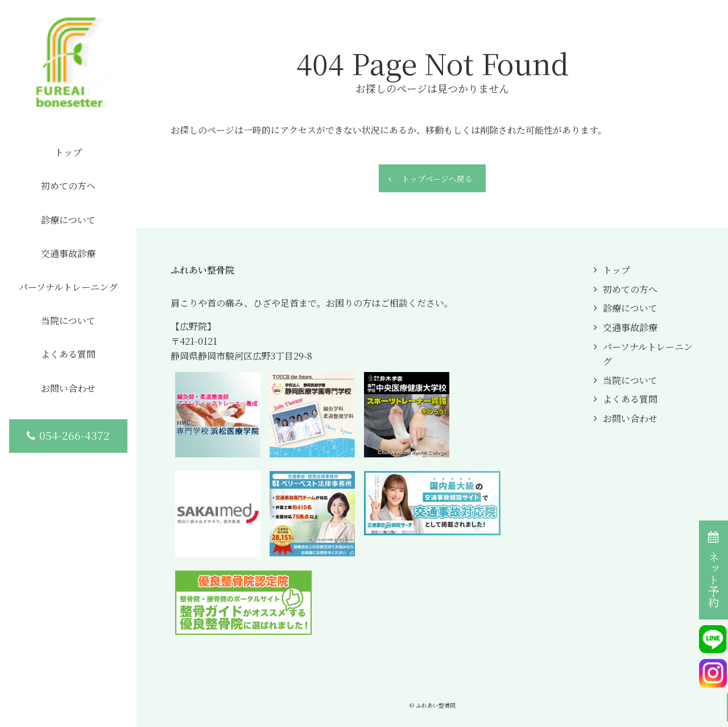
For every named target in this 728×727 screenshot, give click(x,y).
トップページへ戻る (437, 179)
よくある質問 (630, 399)
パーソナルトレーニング (648, 354)
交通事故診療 (630, 327)
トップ (617, 270)
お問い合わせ (630, 418)
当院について (630, 380)
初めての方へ (630, 289)
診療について (630, 308)
